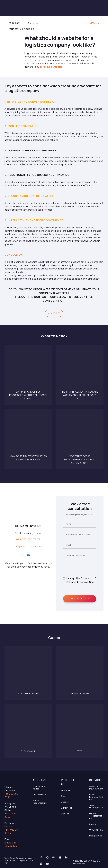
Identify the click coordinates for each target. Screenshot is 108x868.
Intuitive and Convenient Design (32, 102)
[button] (54, 313)
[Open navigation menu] (101, 8)
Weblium (65, 814)
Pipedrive (66, 790)
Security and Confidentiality (31, 196)
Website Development (96, 788)
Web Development (96, 806)
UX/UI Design (96, 830)
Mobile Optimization (23, 126)
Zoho (64, 796)
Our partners (39, 795)
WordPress (67, 808)
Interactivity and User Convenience (35, 220)
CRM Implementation (96, 797)
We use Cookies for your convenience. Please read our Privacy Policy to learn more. (19, 860)
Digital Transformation (96, 816)
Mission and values (39, 788)
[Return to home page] (24, 8)
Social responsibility (40, 802)
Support (93, 824)
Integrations (96, 836)
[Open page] (28, 368)
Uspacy (65, 802)
